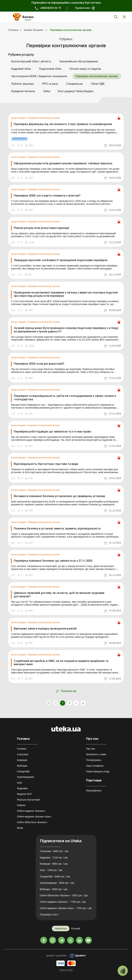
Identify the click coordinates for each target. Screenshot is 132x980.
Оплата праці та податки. (86, 69)
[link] (66, 131)
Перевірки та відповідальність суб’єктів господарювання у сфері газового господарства (65, 398)
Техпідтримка (94, 760)
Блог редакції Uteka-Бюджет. (76, 91)
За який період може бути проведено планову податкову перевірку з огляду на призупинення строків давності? (66, 330)
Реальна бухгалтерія (29, 800)
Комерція (22, 760)
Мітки (20, 828)
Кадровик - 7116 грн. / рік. (54, 858)
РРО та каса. (50, 84)
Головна (22, 749)
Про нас (91, 749)
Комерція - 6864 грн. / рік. (54, 864)
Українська (61, 929)
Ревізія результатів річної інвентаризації (42, 228)
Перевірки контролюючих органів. (44, 118)
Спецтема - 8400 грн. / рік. (54, 851)
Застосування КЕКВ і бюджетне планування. (40, 76)
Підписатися (82, 8)
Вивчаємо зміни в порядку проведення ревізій (45, 629)
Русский (76, 929)
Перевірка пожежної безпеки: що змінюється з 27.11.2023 (53, 561)
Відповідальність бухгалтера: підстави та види (46, 464)
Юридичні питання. (23, 91)
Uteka (47, 91)
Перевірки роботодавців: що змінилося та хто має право (53, 432)
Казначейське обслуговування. (79, 61)
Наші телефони (95, 766)
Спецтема (23, 754)
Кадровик (22, 788)
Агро (20, 783)
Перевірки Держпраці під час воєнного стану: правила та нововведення (63, 124)
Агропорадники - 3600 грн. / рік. (57, 883)
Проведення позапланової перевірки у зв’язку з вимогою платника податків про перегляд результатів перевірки (66, 294)
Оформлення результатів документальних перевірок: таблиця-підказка (63, 164)
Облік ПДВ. (98, 84)
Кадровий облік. (21, 69)
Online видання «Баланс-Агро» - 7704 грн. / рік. (66, 908)
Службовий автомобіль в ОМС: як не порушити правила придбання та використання (61, 663)
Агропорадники (26, 777)
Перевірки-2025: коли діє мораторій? (39, 364)
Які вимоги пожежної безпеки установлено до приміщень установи (59, 496)
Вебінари (22, 766)
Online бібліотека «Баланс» (32, 822)
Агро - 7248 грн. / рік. (51, 870)
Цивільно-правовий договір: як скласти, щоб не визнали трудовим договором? (59, 595)
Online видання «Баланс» (31, 811)
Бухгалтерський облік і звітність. (32, 61)
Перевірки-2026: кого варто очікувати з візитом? (47, 196)
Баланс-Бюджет (19, 118)
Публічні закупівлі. (23, 84)
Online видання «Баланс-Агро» (34, 817)
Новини (21, 805)
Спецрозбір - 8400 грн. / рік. (55, 876)
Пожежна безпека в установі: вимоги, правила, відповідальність (57, 529)
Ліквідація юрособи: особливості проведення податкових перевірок (61, 260)
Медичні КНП (24, 794)
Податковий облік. (51, 69)
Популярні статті (49, 915)
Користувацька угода (98, 771)
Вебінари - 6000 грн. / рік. (54, 889)
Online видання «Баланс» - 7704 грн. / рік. (63, 902)
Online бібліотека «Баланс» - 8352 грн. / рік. (64, 895)
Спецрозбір (23, 771)
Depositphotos (94, 791)
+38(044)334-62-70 (50, 8)
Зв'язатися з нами (96, 754)
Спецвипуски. (75, 84)
